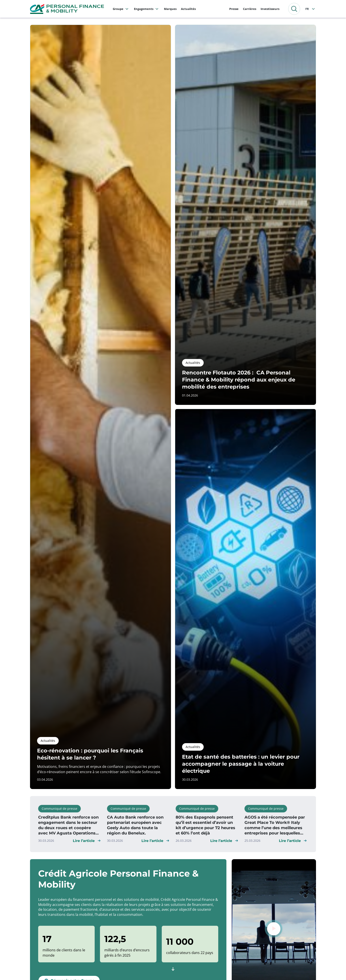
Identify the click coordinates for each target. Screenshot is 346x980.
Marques (170, 9)
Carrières (250, 9)
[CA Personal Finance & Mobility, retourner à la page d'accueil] (67, 8)
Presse (234, 9)
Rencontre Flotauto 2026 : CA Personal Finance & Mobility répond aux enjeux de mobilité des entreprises (239, 380)
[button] (294, 9)
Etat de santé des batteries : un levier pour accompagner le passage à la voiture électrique (241, 764)
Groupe (118, 9)
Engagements (144, 9)
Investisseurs (270, 9)
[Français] (311, 9)
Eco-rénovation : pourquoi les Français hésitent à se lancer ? (90, 754)
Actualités (188, 9)
